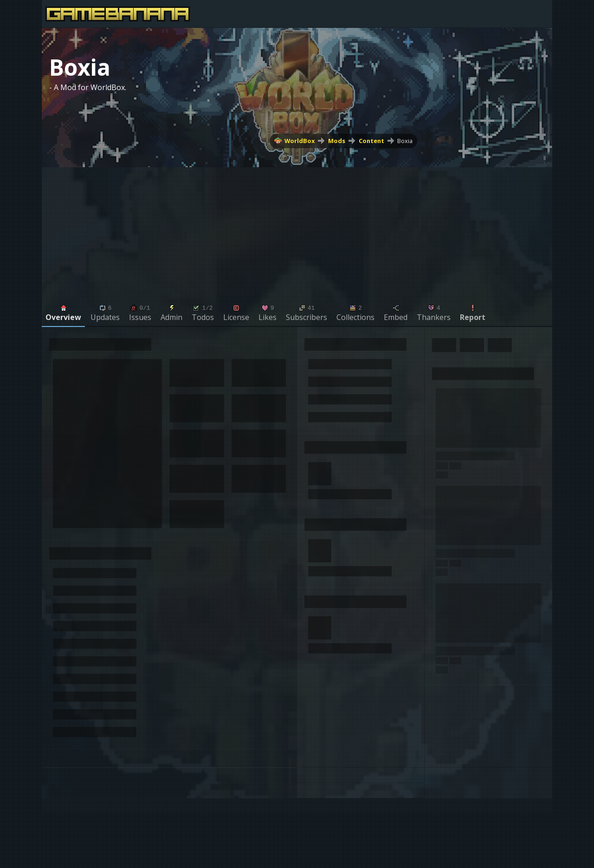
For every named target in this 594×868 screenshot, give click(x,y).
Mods (337, 141)
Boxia (405, 141)
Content (371, 141)
